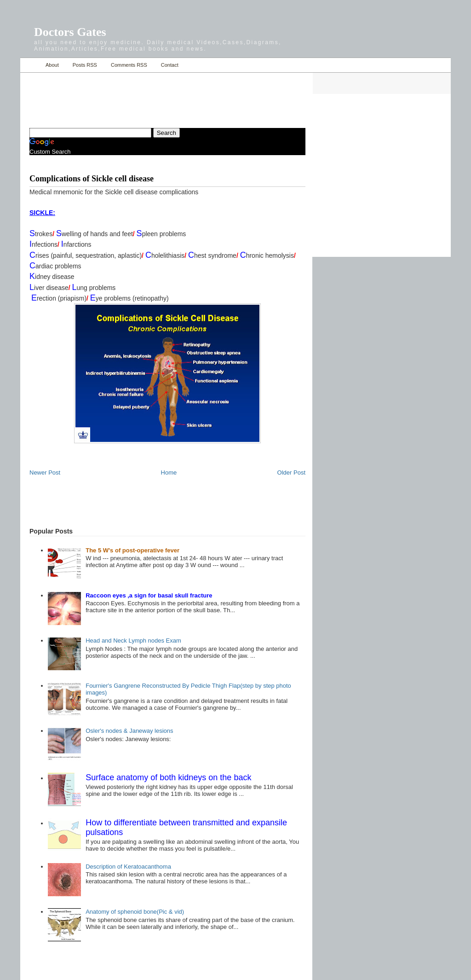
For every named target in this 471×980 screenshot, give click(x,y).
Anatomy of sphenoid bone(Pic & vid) (135, 912)
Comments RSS (129, 65)
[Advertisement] (137, 95)
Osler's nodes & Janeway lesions (129, 731)
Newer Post (45, 473)
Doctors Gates (70, 32)
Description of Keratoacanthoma (128, 867)
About (52, 65)
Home (31, 65)
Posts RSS (85, 65)
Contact (170, 65)
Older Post (291, 473)
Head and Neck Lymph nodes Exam (133, 641)
